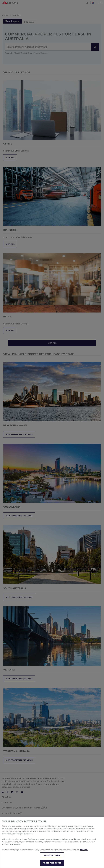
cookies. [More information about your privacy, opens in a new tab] (84, 850)
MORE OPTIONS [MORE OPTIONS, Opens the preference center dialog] (52, 855)
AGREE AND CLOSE (52, 863)
